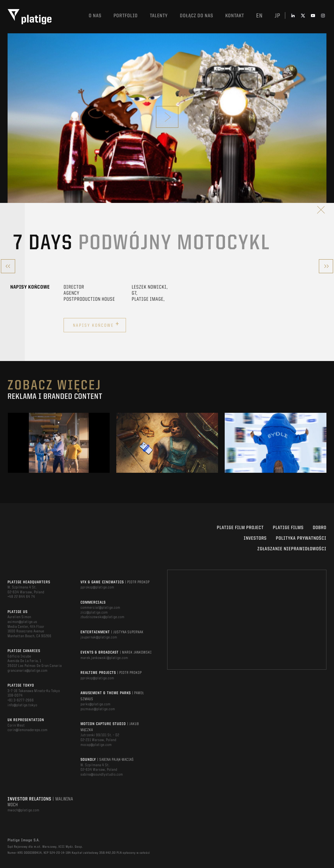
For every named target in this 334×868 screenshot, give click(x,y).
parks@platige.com (96, 704)
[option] (59, 443)
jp (278, 16)
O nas (95, 16)
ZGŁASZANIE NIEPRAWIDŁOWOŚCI (292, 549)
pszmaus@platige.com (98, 709)
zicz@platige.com (94, 613)
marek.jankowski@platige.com (104, 658)
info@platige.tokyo (22, 705)
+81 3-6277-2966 (21, 700)
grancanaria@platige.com (28, 671)
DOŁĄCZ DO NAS (197, 16)
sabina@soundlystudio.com (102, 775)
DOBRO (320, 528)
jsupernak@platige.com (99, 637)
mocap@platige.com (96, 745)
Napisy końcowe (96, 324)
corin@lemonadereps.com (28, 730)
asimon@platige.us (22, 622)
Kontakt (235, 16)
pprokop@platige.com (97, 587)
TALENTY (159, 16)
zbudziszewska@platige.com (103, 617)
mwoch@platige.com (23, 810)
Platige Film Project (240, 528)
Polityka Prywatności (301, 538)
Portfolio (126, 16)
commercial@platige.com (100, 608)
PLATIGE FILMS (288, 528)
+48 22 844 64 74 (21, 597)
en (259, 16)
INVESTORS (255, 538)
